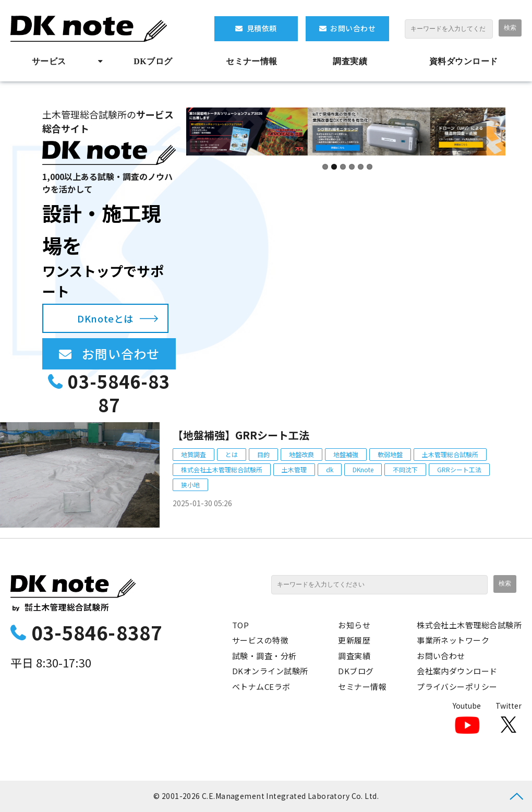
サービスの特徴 (260, 640)
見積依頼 (262, 28)
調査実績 (350, 61)
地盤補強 (346, 454)
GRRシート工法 (459, 469)
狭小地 (190, 485)
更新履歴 (354, 640)
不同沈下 (405, 469)
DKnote (363, 469)
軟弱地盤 (390, 454)
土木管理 (294, 469)
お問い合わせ (353, 28)
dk (330, 469)
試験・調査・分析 (264, 656)
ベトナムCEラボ (261, 686)
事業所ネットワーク (453, 640)
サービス (49, 61)
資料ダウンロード (464, 61)
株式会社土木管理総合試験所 (222, 469)
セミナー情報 (252, 61)
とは (232, 454)
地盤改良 (301, 454)
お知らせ (354, 625)
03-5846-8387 (119, 393)
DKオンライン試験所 (270, 671)
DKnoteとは (105, 318)
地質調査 (194, 454)
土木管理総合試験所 (450, 454)
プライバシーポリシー (457, 686)
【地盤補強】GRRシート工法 (241, 435)
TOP (240, 625)
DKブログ (153, 61)
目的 (263, 454)
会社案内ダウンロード (457, 671)
